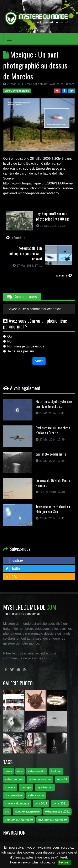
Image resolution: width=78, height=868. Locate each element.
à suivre (64, 275)
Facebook (14, 560)
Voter (39, 361)
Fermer (64, 862)
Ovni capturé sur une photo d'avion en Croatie (53, 430)
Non (10, 341)
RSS (11, 577)
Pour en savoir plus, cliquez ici (32, 862)
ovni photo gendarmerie (51, 454)
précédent (16, 238)
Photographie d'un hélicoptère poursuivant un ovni (25, 253)
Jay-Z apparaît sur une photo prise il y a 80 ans (53, 216)
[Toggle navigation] (9, 39)
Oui (10, 336)
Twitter (13, 569)
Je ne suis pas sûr (21, 351)
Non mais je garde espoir (26, 346)
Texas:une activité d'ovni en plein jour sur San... (53, 509)
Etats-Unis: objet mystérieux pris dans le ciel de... (54, 404)
